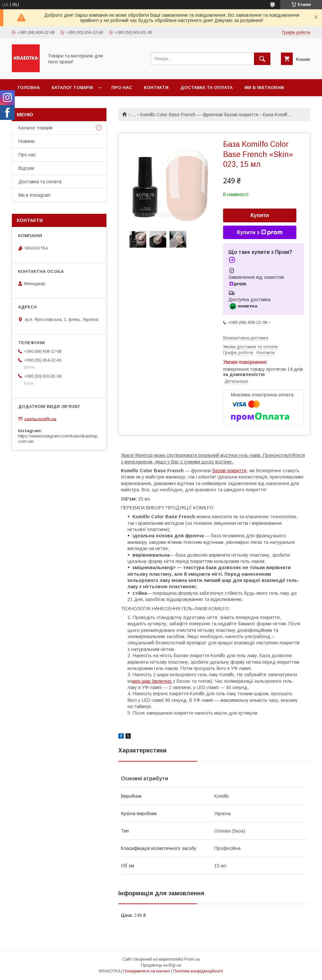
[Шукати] (262, 59)
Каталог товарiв (72, 88)
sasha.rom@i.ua (40, 419)
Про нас (122, 88)
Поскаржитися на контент (147, 971)
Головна (29, 88)
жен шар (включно (152, 681)
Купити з (260, 233)
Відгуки (26, 168)
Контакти (156, 88)
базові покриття (229, 471)
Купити (260, 215)
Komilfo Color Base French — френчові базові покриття (199, 115)
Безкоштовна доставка (246, 338)
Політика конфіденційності (198, 971)
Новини (26, 141)
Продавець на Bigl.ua (161, 965)
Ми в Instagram (264, 88)
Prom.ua (192, 959)
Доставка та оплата (207, 88)
